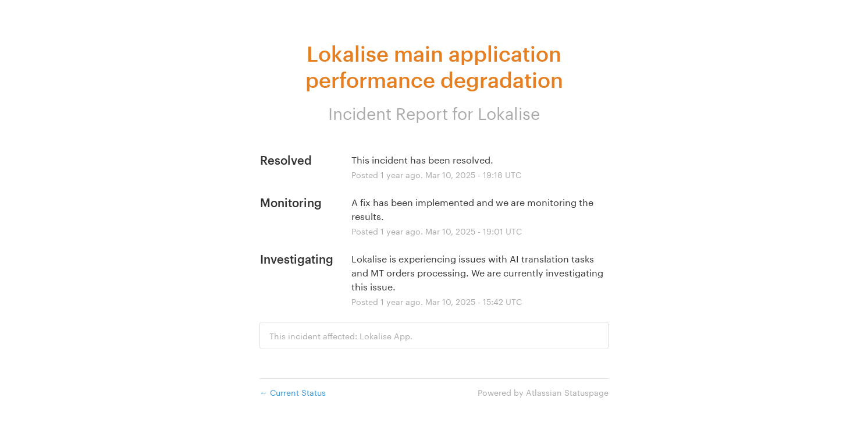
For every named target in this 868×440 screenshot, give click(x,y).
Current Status (293, 392)
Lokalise (509, 111)
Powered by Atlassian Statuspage (543, 392)
